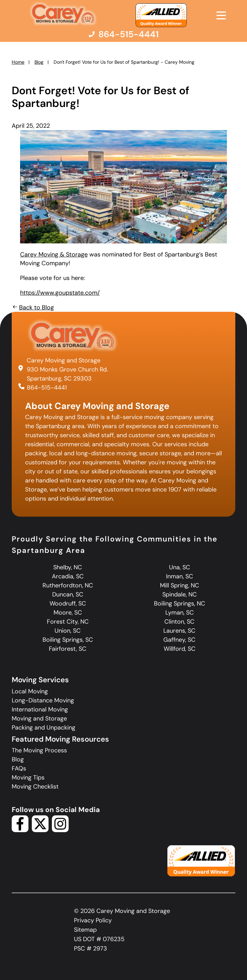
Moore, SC (68, 613)
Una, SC (180, 567)
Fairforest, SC (68, 649)
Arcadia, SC (68, 576)
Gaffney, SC (179, 640)
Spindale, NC (180, 594)
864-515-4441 (47, 388)
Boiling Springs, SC (68, 640)
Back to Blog (33, 307)
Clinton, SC (179, 622)
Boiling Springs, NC (180, 603)
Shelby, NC (68, 567)
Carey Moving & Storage (54, 254)
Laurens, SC (179, 631)
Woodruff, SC (68, 603)
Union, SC (68, 631)
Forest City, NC (68, 622)
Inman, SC (180, 576)
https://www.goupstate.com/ (60, 293)
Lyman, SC (180, 613)
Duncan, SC (68, 594)
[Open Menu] (221, 15)
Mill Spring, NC (180, 585)
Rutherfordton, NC (68, 585)
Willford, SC (180, 649)
